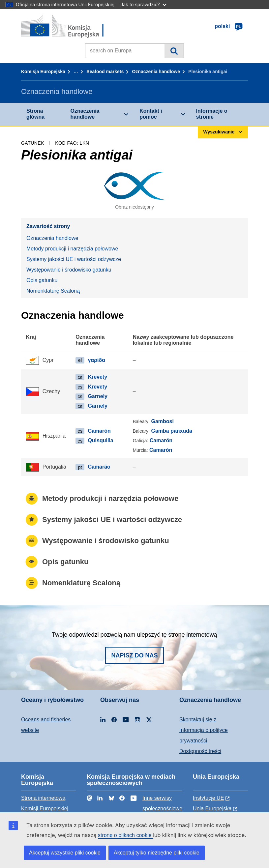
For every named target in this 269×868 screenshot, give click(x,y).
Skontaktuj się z (198, 720)
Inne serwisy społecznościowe (162, 803)
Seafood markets (105, 72)
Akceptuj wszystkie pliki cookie (65, 853)
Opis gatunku (42, 280)
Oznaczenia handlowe (156, 72)
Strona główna (35, 114)
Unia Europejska (212, 809)
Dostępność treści (200, 751)
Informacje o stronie (212, 114)
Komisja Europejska (43, 72)
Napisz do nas (134, 655)
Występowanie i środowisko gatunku (69, 270)
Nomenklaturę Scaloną (53, 291)
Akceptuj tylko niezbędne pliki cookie (157, 853)
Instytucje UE (208, 798)
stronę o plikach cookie (125, 835)
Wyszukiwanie (174, 51)
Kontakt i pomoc (151, 114)
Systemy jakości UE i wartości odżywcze (74, 259)
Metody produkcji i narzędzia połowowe (72, 249)
